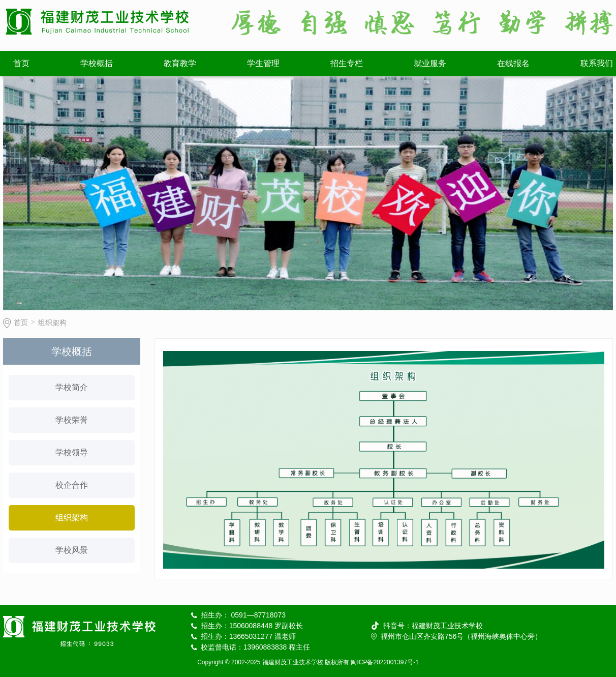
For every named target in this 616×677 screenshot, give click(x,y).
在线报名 (513, 63)
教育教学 (180, 63)
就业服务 (430, 63)
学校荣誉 (72, 420)
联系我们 (597, 63)
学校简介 (72, 387)
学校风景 (72, 550)
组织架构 (52, 322)
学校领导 (72, 452)
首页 (21, 63)
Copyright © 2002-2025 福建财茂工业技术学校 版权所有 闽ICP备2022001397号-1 (308, 662)
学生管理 (263, 63)
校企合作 (72, 485)
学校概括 (97, 63)
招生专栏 (347, 63)
